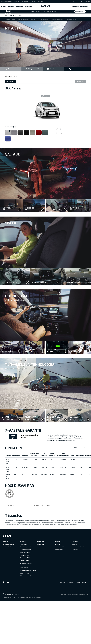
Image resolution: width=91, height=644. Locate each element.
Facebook (3, 585)
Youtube (8, 585)
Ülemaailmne (85, 585)
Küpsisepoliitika (59, 552)
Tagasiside (78, 585)
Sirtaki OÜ (6, 15)
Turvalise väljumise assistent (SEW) (43, 426)
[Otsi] (82, 1)
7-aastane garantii (25, 549)
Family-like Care (24, 557)
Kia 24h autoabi (24, 563)
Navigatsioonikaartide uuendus (26, 566)
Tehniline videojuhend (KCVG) (28, 573)
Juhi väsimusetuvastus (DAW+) (48, 426)
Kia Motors (75, 547)
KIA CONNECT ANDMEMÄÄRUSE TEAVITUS (29, 600)
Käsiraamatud (24, 570)
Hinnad (33, 19)
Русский (88, 1)
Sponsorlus (75, 552)
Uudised (34, 1)
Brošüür (40, 1)
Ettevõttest (84, 6)
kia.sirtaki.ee (70, 585)
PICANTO (20, 15)
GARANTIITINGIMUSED (9, 600)
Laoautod (11, 6)
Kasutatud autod (7, 549)
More (80, 19)
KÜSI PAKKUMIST (26, 1)
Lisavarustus (24, 547)
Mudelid (4, 6)
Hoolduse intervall (25, 555)
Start (46, 96)
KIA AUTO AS (62, 585)
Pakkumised (28, 6)
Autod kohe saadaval (8, 547)
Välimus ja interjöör (23, 19)
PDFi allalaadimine (78, 450)
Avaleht (7, 19)
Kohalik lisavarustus (57, 19)
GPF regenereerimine (26, 578)
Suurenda (11, 206)
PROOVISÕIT (17, 1)
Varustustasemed (43, 19)
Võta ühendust (79, 11)
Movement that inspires (79, 549)
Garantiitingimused (25, 552)
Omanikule (19, 6)
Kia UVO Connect (25, 575)
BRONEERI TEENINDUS (6, 1)
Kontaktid (75, 6)
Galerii (14, 19)
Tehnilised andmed (70, 19)
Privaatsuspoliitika (60, 549)
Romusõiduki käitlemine (27, 560)
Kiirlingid (80, 82)
